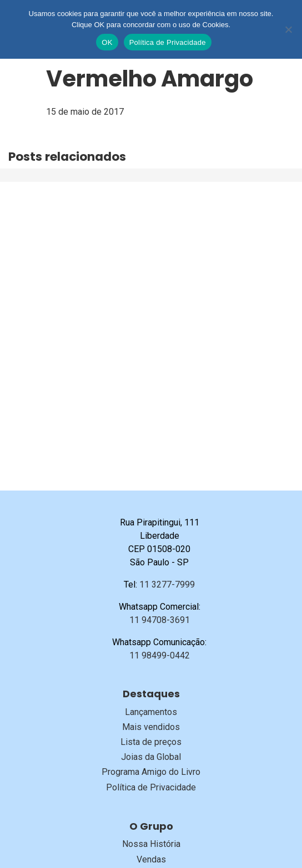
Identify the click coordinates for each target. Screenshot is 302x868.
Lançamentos (151, 712)
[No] (288, 29)
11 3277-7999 (167, 584)
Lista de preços (151, 742)
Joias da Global (151, 757)
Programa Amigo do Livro (151, 772)
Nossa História (151, 844)
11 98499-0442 (160, 655)
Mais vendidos (151, 727)
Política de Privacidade (151, 787)
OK (107, 42)
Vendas (151, 859)
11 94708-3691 (160, 620)
